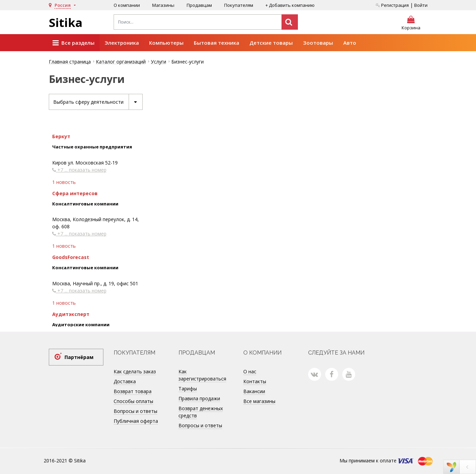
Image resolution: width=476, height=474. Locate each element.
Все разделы (74, 43)
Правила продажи (199, 398)
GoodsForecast (71, 257)
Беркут (61, 136)
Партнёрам (79, 357)
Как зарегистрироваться (202, 375)
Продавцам (199, 5)
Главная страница (70, 62)
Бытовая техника (217, 43)
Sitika (66, 23)
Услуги (158, 62)
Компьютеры (166, 43)
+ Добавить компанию (290, 5)
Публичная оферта (136, 421)
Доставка (125, 381)
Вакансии (254, 391)
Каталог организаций (121, 62)
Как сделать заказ (135, 371)
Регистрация (392, 5)
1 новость (64, 182)
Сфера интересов (75, 193)
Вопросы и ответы (135, 411)
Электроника (122, 43)
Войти (421, 5)
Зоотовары (318, 43)
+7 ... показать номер (79, 170)
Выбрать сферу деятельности (98, 102)
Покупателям (239, 5)
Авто (350, 43)
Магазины (163, 5)
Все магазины (259, 401)
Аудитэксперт (71, 314)
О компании (127, 5)
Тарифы (188, 389)
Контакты (255, 381)
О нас (250, 371)
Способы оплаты (133, 401)
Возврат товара (133, 391)
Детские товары (271, 43)
